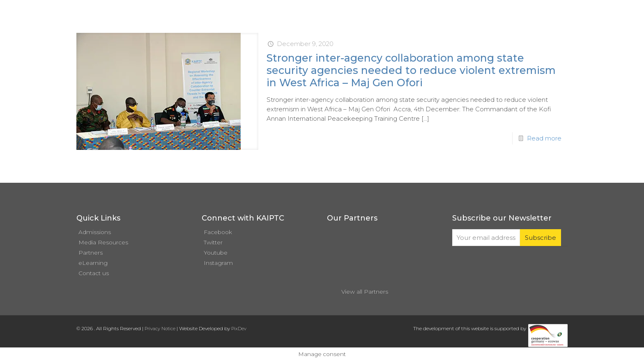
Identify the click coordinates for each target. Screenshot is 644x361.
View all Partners (365, 292)
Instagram (218, 263)
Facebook (218, 232)
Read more (544, 138)
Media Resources (103, 242)
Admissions (95, 232)
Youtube (216, 253)
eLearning (93, 263)
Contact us (94, 273)
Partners (91, 253)
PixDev (239, 329)
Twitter (213, 242)
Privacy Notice (160, 329)
